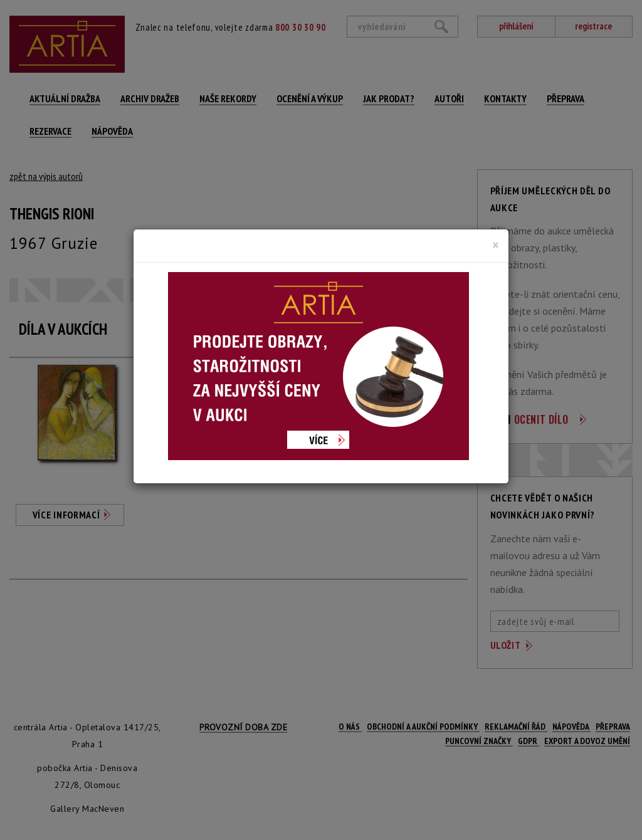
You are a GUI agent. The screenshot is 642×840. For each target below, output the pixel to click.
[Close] (496, 245)
